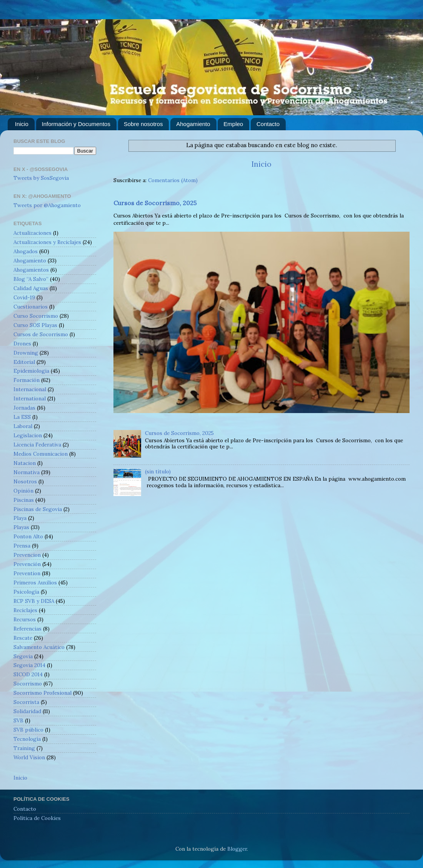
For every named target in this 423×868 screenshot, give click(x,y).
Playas (21, 527)
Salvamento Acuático (39, 647)
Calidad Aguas (31, 288)
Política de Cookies (37, 818)
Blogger (237, 849)
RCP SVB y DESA (34, 601)
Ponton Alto (28, 536)
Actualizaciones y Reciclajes (47, 242)
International (30, 398)
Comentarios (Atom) (173, 180)
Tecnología (27, 739)
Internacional (30, 389)
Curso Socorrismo (36, 316)
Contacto (268, 124)
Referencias (27, 629)
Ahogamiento (193, 124)
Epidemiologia (31, 371)
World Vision (29, 757)
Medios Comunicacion (41, 454)
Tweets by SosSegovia (41, 178)
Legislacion (28, 435)
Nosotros (25, 481)
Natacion (25, 463)
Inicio (22, 124)
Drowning (26, 353)
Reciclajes (25, 610)
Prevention (27, 573)
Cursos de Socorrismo (41, 334)
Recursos (25, 619)
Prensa (22, 546)
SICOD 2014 (28, 674)
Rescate (23, 638)
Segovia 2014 (29, 665)
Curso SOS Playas (35, 325)
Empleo (233, 124)
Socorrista (26, 702)
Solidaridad (27, 711)
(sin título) (158, 471)
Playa (20, 518)
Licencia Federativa (37, 445)
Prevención (27, 564)
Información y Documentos (76, 124)
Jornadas (24, 408)
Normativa (27, 472)
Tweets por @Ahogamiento (47, 205)
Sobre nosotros (143, 124)
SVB (18, 720)
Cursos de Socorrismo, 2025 (155, 203)
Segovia (23, 656)
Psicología (26, 592)
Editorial (24, 362)
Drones (22, 344)
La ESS (22, 417)
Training (24, 748)
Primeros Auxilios (35, 583)
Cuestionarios (31, 307)
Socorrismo (28, 684)
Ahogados (26, 251)
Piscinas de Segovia (38, 509)
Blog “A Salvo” (31, 279)
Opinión (23, 491)
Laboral (23, 426)
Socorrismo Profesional (42, 693)
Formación (27, 380)
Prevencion (27, 555)
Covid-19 (24, 297)
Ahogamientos (31, 270)
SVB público (28, 730)
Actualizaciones (32, 233)
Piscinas (24, 500)
